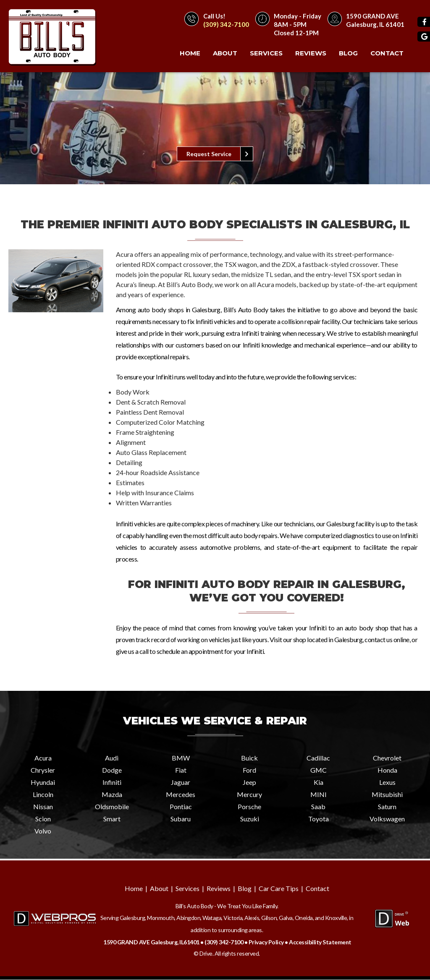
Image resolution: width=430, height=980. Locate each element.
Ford (249, 770)
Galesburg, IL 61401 (375, 24)
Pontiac (181, 807)
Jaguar (181, 783)
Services (266, 53)
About (225, 53)
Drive (206, 954)
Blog (348, 53)
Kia (319, 783)
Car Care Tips (279, 889)
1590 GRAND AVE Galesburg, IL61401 (151, 942)
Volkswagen (387, 819)
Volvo (43, 831)
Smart (112, 819)
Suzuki (250, 819)
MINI (319, 795)
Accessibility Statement (320, 942)
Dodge (112, 770)
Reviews (311, 53)
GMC (319, 770)
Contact (387, 53)
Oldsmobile (112, 807)
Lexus (387, 783)
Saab (318, 807)
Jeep (249, 783)
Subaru (181, 819)
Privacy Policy (266, 942)
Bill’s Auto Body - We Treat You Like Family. (227, 906)
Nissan (43, 807)
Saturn (387, 807)
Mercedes (181, 795)
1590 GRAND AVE (372, 16)
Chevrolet (387, 758)
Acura (43, 758)
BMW (181, 758)
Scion (43, 819)
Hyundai (43, 783)
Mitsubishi (387, 795)
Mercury (249, 795)
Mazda (112, 795)
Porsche (249, 807)
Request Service (209, 154)
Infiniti (112, 783)
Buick (249, 758)
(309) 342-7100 (226, 24)
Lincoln (43, 795)
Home (190, 53)
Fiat (181, 770)
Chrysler (43, 770)
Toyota (319, 819)
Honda (387, 770)
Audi (112, 758)
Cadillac (318, 758)
